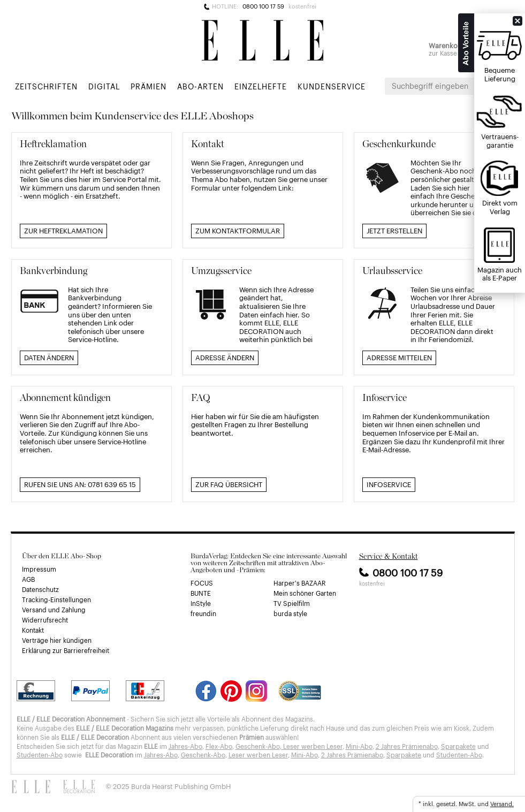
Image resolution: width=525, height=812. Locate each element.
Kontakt (208, 144)
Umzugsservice (221, 271)
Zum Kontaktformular (238, 230)
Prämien (149, 86)
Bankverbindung (54, 271)
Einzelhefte (261, 86)
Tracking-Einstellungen (56, 599)
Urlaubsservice (392, 271)
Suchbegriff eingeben (430, 86)
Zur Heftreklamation (63, 230)
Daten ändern (49, 357)
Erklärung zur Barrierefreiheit (66, 650)
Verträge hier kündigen (57, 640)
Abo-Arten (200, 86)
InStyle (201, 603)
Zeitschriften (46, 86)
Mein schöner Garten (305, 593)
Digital (104, 86)
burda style (290, 613)
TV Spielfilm (292, 603)
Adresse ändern (225, 357)
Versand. (502, 803)
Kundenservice (332, 86)
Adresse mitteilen (399, 357)
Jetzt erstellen (394, 230)
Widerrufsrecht (45, 620)
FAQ (201, 397)
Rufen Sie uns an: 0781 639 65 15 (80, 484)
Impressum (39, 569)
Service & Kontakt (389, 556)
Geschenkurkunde (399, 144)
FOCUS (202, 583)
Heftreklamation (53, 144)
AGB (28, 579)
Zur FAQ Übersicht (229, 484)
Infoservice (385, 397)
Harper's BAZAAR (300, 583)
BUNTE (201, 593)
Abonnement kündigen (65, 397)
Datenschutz (40, 589)
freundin (203, 613)
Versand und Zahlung (54, 610)
